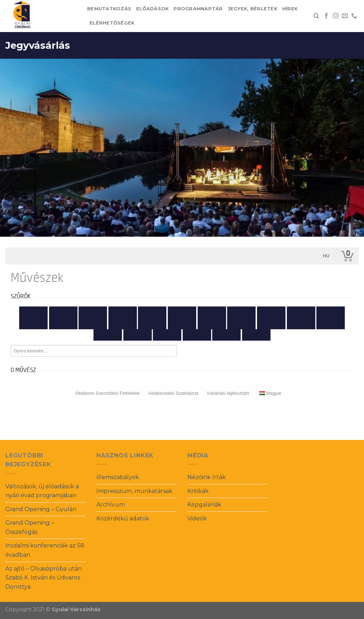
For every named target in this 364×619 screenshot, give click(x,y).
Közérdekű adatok (123, 518)
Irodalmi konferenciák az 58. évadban (45, 550)
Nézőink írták (207, 477)
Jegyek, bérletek (253, 9)
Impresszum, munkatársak (134, 491)
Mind (33, 312)
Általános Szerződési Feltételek (108, 393)
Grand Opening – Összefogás (30, 527)
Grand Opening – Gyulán (41, 509)
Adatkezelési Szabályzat (173, 393)
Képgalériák (204, 505)
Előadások (152, 9)
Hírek (290, 9)
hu (326, 256)
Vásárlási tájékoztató (228, 393)
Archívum (111, 505)
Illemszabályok (118, 477)
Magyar (270, 393)
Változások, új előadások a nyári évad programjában (42, 491)
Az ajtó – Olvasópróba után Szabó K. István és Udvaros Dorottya (44, 578)
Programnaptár (198, 9)
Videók (197, 518)
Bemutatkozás (109, 9)
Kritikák (198, 491)
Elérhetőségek (112, 23)
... (256, 335)
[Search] (316, 16)
